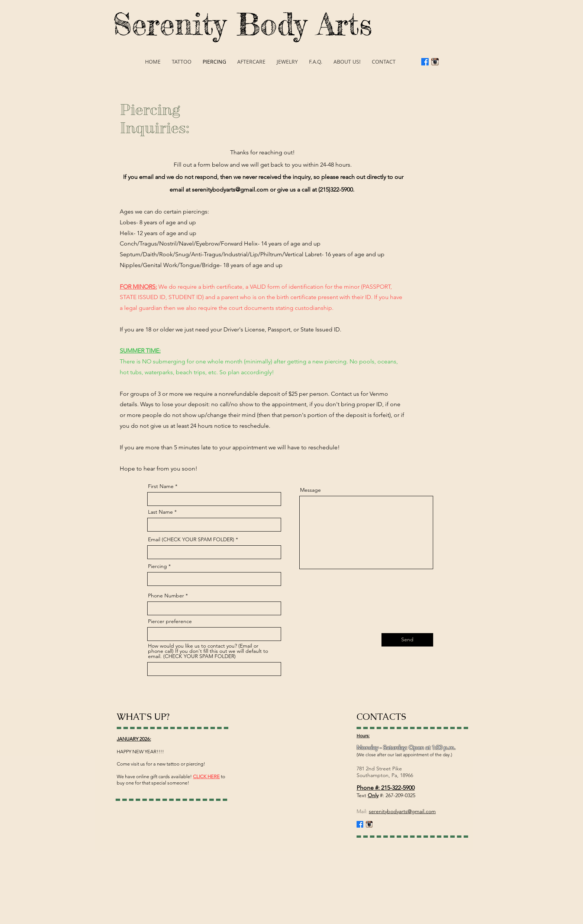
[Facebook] (425, 62)
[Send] (407, 640)
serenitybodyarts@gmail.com (230, 190)
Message (310, 490)
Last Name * (162, 512)
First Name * (163, 486)
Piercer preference (170, 621)
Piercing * (159, 566)
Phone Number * (168, 596)
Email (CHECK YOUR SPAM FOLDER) (191, 539)
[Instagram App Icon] (435, 62)
